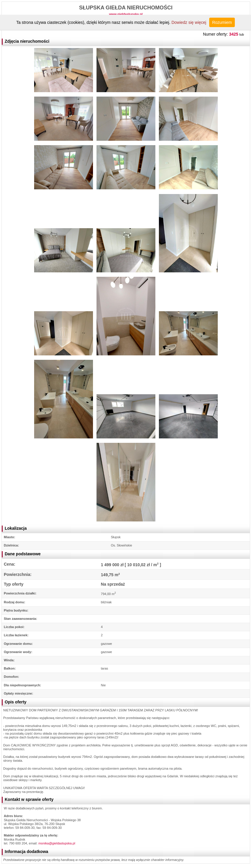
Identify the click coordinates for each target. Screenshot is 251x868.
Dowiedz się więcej (189, 22)
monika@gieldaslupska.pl (57, 843)
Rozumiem (222, 22)
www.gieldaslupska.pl (126, 14)
